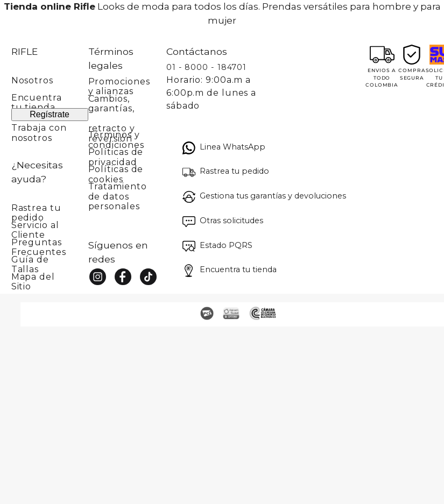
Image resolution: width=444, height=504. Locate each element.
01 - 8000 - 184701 (206, 67)
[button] (50, 210)
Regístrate (50, 114)
